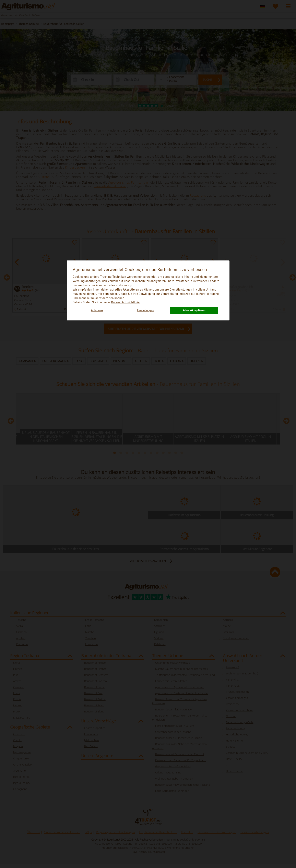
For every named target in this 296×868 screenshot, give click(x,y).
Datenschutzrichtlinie (125, 302)
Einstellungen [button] (145, 310)
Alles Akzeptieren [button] (194, 310)
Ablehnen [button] (97, 310)
